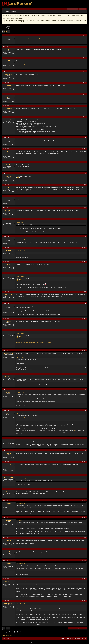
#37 (85, 549)
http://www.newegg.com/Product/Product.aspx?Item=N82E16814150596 (34, 343)
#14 (85, 196)
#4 (85, 71)
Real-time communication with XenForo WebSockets (49, 642)
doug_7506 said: (21, 357)
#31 (85, 462)
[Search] (82, 9)
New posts (15, 9)
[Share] (83, 35)
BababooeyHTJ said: (21, 377)
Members (24, 9)
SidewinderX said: (21, 478)
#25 (85, 350)
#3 (85, 58)
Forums (7, 9)
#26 (85, 374)
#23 (85, 319)
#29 (85, 438)
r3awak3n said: (20, 504)
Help (82, 639)
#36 (85, 538)
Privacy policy (77, 639)
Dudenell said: (20, 251)
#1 (85, 35)
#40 (85, 601)
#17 (85, 236)
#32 (85, 475)
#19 (85, 262)
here (74, 431)
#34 (85, 500)
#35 (85, 517)
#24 (85, 330)
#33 (85, 489)
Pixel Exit (36, 642)
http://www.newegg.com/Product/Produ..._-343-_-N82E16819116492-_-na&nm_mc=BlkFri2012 (40, 239)
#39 (85, 579)
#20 (85, 273)
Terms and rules (70, 639)
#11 (85, 162)
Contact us (63, 639)
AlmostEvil (5, 29)
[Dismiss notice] (86, 15)
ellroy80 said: (20, 222)
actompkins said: (21, 582)
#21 (85, 292)
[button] (19, 9)
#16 (85, 219)
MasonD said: (20, 276)
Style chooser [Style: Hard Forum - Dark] (6, 639)
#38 (85, 560)
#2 (85, 47)
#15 (85, 208)
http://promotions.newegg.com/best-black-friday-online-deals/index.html (34, 38)
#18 (85, 248)
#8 (85, 117)
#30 (85, 450)
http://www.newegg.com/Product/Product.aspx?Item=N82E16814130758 (34, 64)
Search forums (13, 12)
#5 (85, 83)
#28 (85, 410)
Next (7, 32)
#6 (85, 94)
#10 (85, 149)
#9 (85, 137)
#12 (85, 173)
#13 (85, 185)
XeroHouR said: (20, 393)
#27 (85, 389)
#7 (85, 106)
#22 (85, 303)
